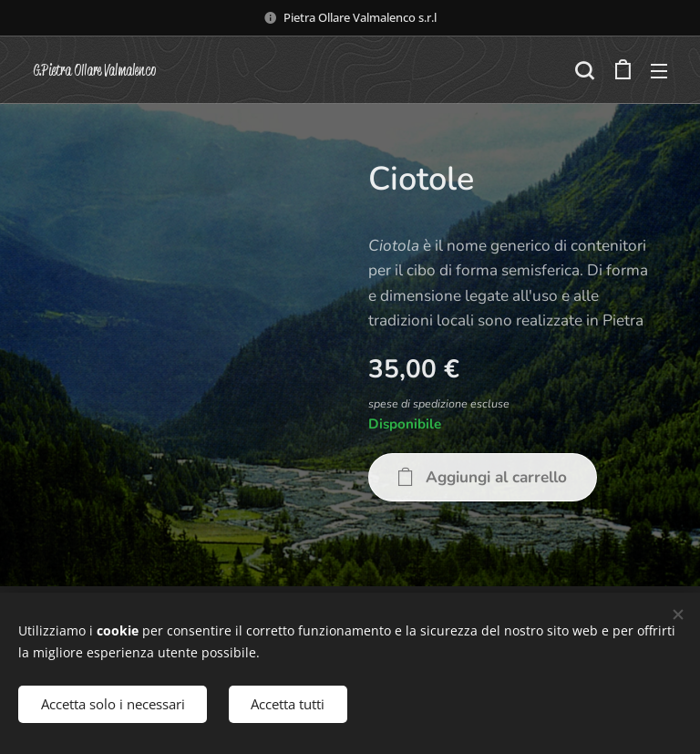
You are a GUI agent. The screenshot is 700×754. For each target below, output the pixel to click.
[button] (584, 70)
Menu (659, 71)
